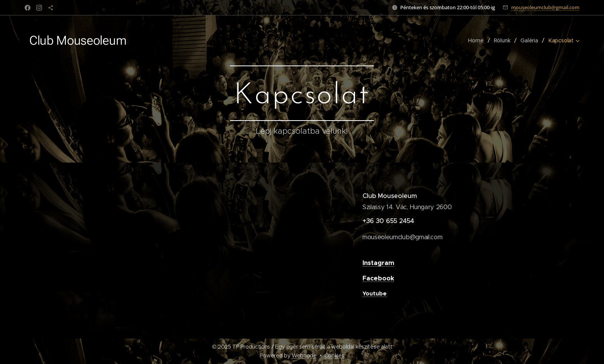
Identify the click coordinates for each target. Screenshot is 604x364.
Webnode (304, 356)
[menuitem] (477, 40)
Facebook (378, 278)
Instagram (378, 263)
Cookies (334, 356)
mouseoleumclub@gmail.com (545, 7)
